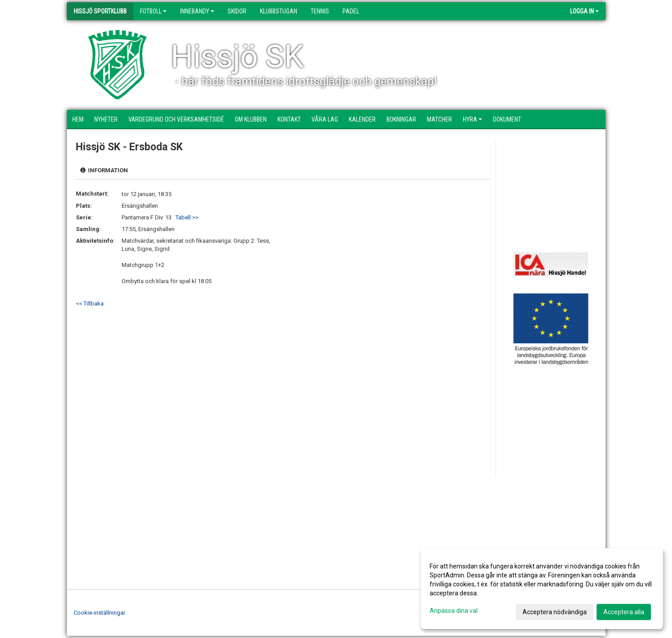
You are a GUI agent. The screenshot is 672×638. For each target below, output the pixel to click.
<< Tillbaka (90, 304)
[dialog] (542, 589)
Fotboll (153, 11)
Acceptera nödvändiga (555, 612)
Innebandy (197, 11)
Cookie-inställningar (99, 613)
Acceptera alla (624, 612)
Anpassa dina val (454, 611)
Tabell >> (187, 217)
